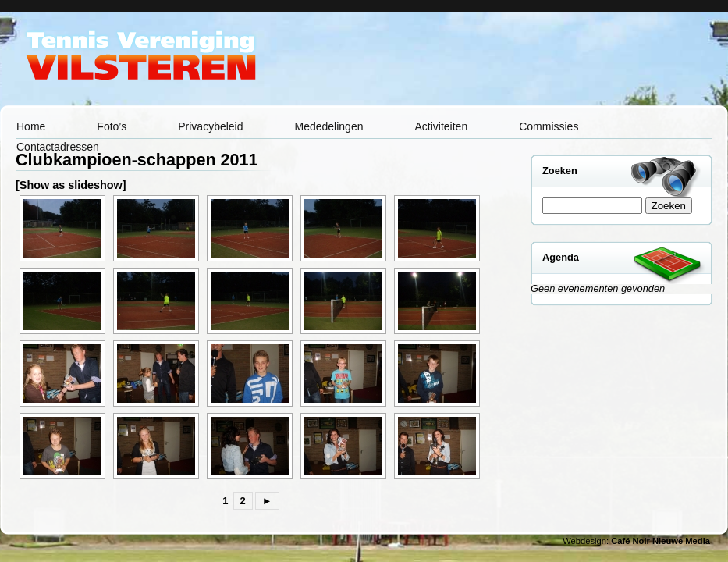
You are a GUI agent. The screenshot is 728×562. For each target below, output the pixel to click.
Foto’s (112, 126)
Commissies (549, 126)
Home (31, 126)
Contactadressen (58, 147)
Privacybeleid (210, 126)
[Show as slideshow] (71, 185)
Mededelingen (329, 126)
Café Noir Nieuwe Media (661, 541)
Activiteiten (441, 126)
